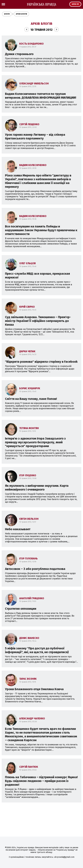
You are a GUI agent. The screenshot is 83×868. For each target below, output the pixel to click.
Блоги (7, 14)
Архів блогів (21, 14)
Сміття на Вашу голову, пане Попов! (31, 399)
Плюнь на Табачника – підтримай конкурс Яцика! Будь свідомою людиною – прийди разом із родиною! (41, 781)
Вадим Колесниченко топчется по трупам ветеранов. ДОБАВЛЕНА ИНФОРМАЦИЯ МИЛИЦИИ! (41, 96)
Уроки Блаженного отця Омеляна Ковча (34, 689)
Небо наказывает (18, 529)
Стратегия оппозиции (21, 609)
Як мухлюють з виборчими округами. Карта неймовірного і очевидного (37, 488)
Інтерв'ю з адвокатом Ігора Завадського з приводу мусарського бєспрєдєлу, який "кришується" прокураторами (35, 442)
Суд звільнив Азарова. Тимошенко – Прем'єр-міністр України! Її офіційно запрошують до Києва (38, 321)
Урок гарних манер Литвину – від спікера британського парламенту (35, 136)
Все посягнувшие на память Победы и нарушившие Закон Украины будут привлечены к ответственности (41, 230)
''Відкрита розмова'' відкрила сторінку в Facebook (41, 362)
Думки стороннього (19, 54)
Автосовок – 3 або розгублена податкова (35, 569)
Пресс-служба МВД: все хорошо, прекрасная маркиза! (37, 276)
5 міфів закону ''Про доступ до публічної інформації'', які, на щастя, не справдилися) (37, 650)
